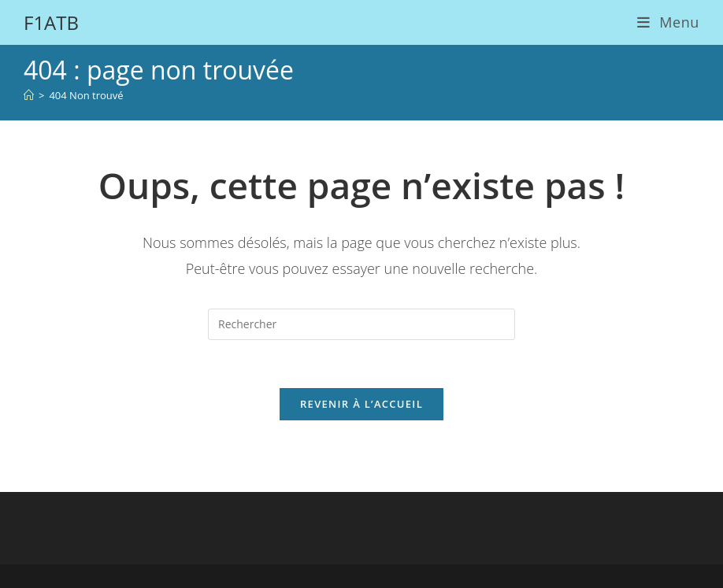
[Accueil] (29, 95)
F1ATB (51, 22)
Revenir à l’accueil (361, 404)
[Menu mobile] (668, 22)
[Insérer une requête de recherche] (361, 324)
